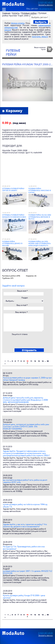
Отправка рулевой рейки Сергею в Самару (13, 189)
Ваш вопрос (21, 312)
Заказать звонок (46, 5)
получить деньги (40, 37)
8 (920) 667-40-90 (46, 2)
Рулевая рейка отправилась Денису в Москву (12, 243)
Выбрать (41, 22)
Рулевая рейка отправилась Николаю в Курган (40, 190)
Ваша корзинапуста (40, 48)
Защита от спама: (20, 334)
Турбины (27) (8, 278)
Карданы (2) (31, 276)
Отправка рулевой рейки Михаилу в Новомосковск (14, 216)
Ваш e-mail (22, 305)
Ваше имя (22, 291)
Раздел (25, 298)
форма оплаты (18, 23)
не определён (46, 9)
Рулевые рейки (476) (11, 276)
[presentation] (26, 341)
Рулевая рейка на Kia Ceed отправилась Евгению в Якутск (40, 217)
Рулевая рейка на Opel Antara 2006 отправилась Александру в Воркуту (40, 243)
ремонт (8, 30)
